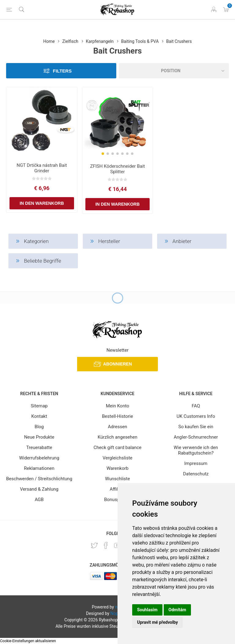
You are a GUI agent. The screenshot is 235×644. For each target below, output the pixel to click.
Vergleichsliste (117, 458)
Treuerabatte (39, 447)
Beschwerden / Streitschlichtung (39, 479)
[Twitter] (94, 545)
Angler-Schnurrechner (196, 437)
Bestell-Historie (117, 416)
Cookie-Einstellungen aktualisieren (28, 641)
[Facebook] (106, 545)
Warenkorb (117, 468)
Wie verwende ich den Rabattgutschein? (196, 450)
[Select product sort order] (174, 71)
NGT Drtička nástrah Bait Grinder (42, 168)
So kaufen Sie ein (196, 427)
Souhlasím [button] (147, 610)
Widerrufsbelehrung (39, 458)
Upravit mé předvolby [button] (157, 622)
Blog (39, 427)
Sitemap (39, 406)
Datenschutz (196, 474)
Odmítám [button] (177, 610)
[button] (103, 154)
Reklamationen (39, 468)
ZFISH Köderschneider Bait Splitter (117, 169)
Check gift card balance (118, 447)
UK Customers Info (196, 416)
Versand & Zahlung (39, 489)
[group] (118, 123)
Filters (62, 71)
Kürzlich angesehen (117, 437)
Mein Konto (117, 406)
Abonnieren (117, 364)
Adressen (118, 427)
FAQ (196, 406)
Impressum (196, 463)
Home (49, 41)
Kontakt (39, 416)
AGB (39, 500)
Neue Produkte (39, 437)
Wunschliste (117, 479)
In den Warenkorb (42, 203)
